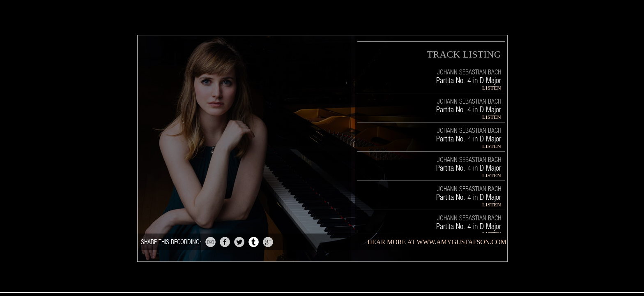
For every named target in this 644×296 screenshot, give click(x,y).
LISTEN (492, 88)
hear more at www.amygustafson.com (437, 242)
